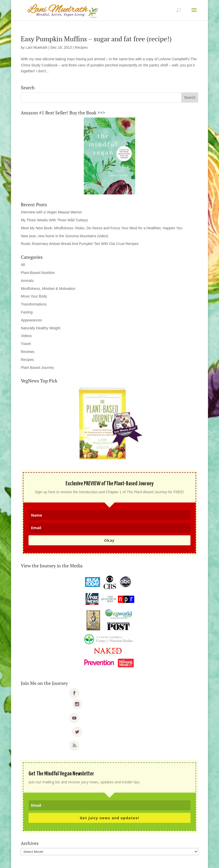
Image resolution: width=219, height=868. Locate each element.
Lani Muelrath (37, 47)
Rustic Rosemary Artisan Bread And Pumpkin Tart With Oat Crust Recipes (80, 244)
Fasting (27, 312)
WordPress (145, 861)
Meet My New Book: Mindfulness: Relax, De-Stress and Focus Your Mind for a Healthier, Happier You (102, 228)
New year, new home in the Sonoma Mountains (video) (65, 236)
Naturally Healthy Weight (41, 328)
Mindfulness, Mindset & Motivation (48, 289)
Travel (26, 344)
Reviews (28, 352)
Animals (27, 281)
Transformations (34, 304)
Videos (26, 336)
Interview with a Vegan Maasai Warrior (51, 212)
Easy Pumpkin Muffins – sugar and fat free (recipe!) (96, 39)
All (23, 265)
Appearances (31, 320)
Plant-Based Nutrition (38, 273)
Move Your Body (34, 296)
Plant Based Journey (37, 368)
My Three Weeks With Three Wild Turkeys (54, 220)
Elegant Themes (99, 861)
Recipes (81, 47)
